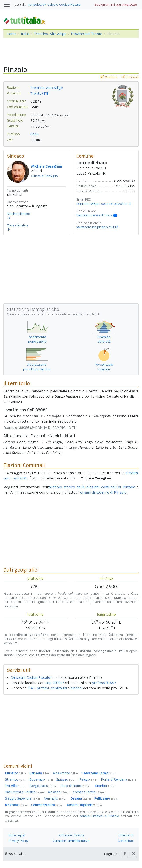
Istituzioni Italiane (71, 835)
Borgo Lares (43, 786)
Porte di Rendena (118, 779)
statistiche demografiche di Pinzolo (79, 314)
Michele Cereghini (46, 166)
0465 (35, 134)
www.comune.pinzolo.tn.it (95, 227)
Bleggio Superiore (23, 798)
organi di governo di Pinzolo (103, 492)
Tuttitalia (20, 5)
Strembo (16, 779)
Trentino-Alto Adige (50, 34)
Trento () (40, 94)
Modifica (109, 77)
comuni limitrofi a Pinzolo (99, 816)
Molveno (59, 792)
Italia (25, 34)
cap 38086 (55, 683)
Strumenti (126, 835)
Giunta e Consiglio (45, 176)
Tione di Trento (76, 786)
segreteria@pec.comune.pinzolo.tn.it (104, 204)
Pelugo (89, 779)
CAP (32, 688)
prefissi (43, 688)
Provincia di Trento (87, 34)
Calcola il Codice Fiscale (31, 678)
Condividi (130, 77)
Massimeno (66, 773)
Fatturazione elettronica (97, 215)
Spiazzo (66, 779)
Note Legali (17, 835)
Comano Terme (89, 792)
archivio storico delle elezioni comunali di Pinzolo (92, 487)
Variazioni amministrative (71, 841)
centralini (59, 688)
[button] (125, 854)
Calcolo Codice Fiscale (64, 5)
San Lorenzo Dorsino (25, 792)
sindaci (76, 688)
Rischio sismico (18, 214)
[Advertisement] (71, 729)
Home (12, 34)
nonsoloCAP (37, 5)
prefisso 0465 (104, 683)
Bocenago (41, 779)
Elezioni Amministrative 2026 (116, 5)
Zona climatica (18, 225)
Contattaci (126, 841)
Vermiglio (56, 798)
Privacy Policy (18, 841)
